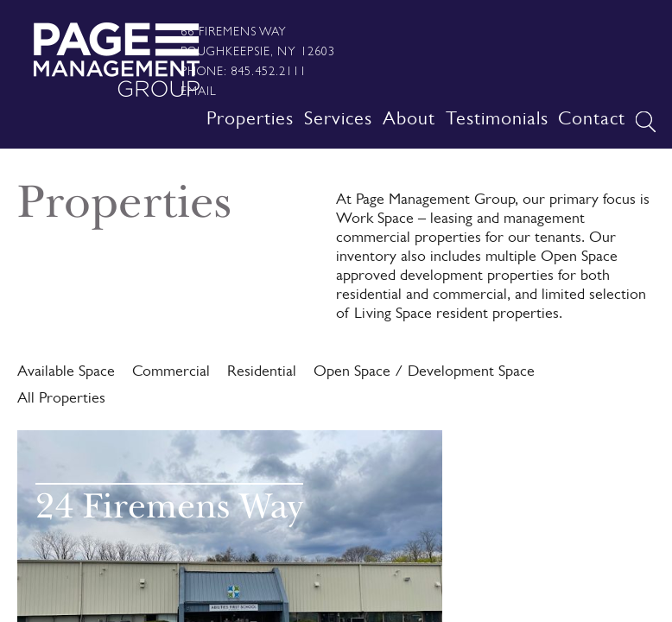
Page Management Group (116, 60)
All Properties (61, 400)
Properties (250, 121)
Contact (592, 121)
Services (338, 121)
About (409, 121)
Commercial (171, 373)
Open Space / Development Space (424, 373)
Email (199, 91)
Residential (262, 373)
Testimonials (497, 121)
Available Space (66, 373)
